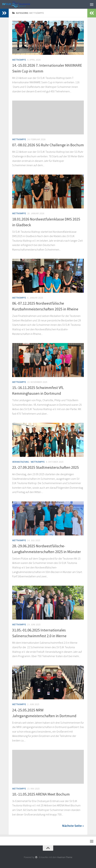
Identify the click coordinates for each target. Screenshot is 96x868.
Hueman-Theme (65, 857)
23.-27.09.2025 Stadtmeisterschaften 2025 (45, 467)
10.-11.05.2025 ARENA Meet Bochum (41, 794)
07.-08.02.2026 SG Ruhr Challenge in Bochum (48, 145)
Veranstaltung (21, 462)
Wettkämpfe (19, 60)
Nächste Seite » (73, 826)
